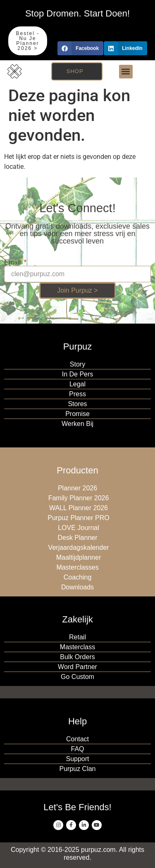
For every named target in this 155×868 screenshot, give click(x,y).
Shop (75, 71)
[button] (80, 48)
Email (13, 263)
